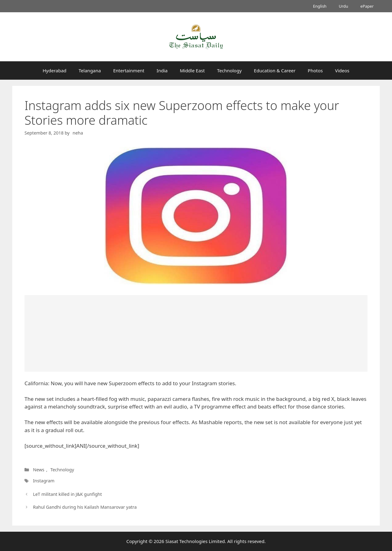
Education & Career (275, 70)
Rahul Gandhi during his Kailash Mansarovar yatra (85, 507)
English (320, 6)
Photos (315, 70)
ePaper (367, 6)
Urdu (343, 6)
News (39, 470)
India (162, 70)
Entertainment (129, 70)
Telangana (90, 70)
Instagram (44, 481)
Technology (229, 70)
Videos (342, 70)
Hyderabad (55, 70)
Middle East (192, 70)
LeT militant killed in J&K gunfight (68, 494)
